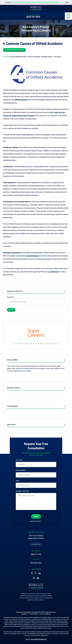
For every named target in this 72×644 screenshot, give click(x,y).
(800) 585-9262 (36, 563)
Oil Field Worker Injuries (18, 57)
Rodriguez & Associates (12, 252)
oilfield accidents (21, 100)
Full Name (20, 460)
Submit (36, 517)
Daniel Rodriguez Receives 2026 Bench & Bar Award (45, 2)
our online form (53, 272)
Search (11, 310)
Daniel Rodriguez (33, 256)
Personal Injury (46, 57)
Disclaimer (24, 614)
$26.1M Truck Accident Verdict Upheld (21, 2)
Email (18, 481)
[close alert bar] (68, 2)
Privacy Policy (34, 614)
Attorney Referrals (45, 614)
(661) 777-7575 (33, 17)
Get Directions (36, 544)
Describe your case (23, 491)
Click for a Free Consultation (14, 50)
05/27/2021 (58, 57)
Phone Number (21, 470)
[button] (15, 344)
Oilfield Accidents (34, 57)
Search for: (11, 297)
